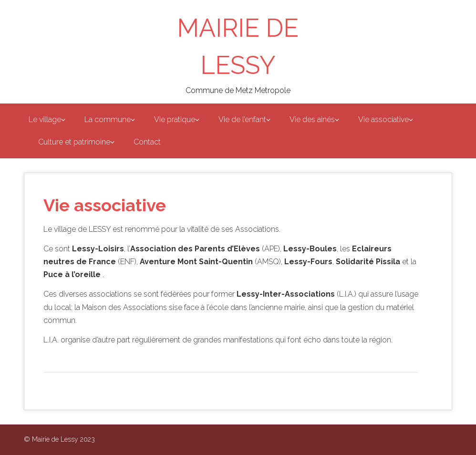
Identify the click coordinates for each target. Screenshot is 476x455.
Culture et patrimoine (74, 142)
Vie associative (383, 119)
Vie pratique (175, 119)
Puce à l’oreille (72, 274)
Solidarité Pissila (368, 262)
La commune (108, 119)
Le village (45, 119)
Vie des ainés (312, 119)
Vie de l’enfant (242, 119)
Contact (147, 142)
